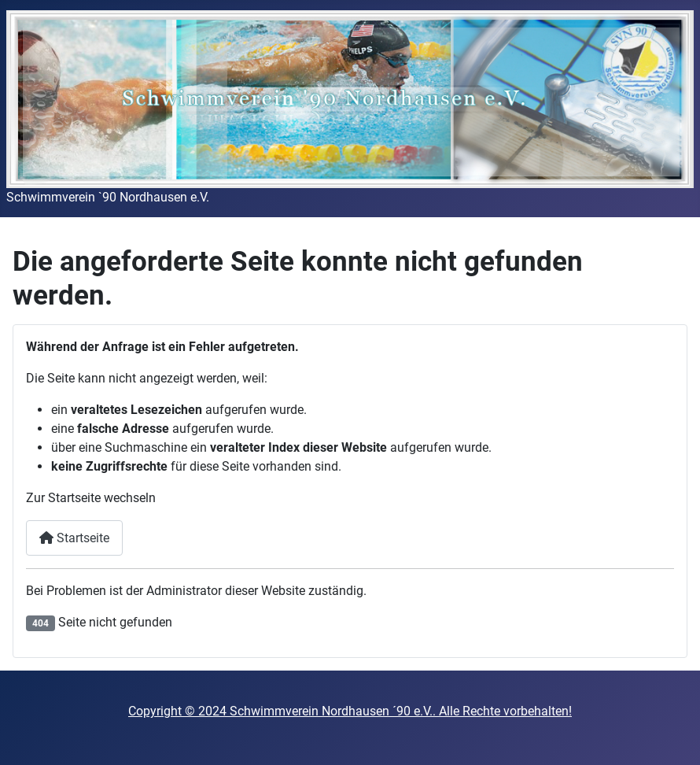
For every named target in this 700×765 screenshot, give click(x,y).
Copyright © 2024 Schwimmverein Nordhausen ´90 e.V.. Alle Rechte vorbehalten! (350, 711)
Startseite (74, 538)
